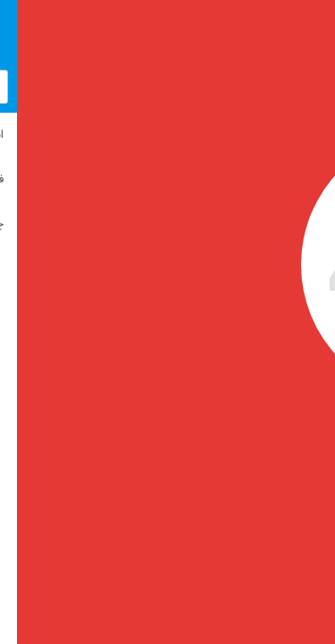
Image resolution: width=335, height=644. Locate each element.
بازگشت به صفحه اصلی (160, 488)
